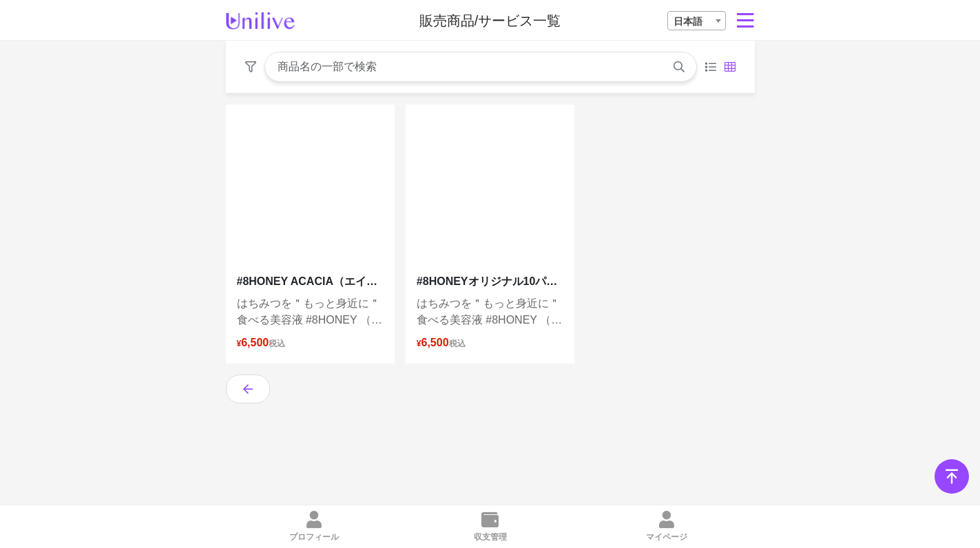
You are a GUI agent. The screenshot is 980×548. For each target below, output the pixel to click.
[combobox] (697, 21)
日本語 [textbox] (688, 21)
